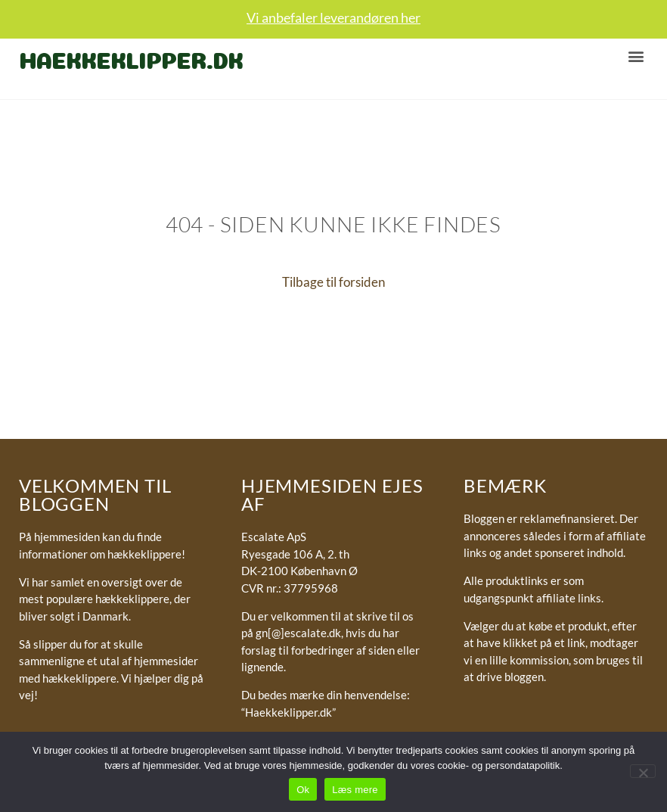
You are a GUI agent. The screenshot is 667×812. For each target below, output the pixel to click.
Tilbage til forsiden (333, 282)
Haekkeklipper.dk (131, 58)
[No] (643, 771)
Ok (303, 790)
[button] (636, 56)
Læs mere (355, 790)
